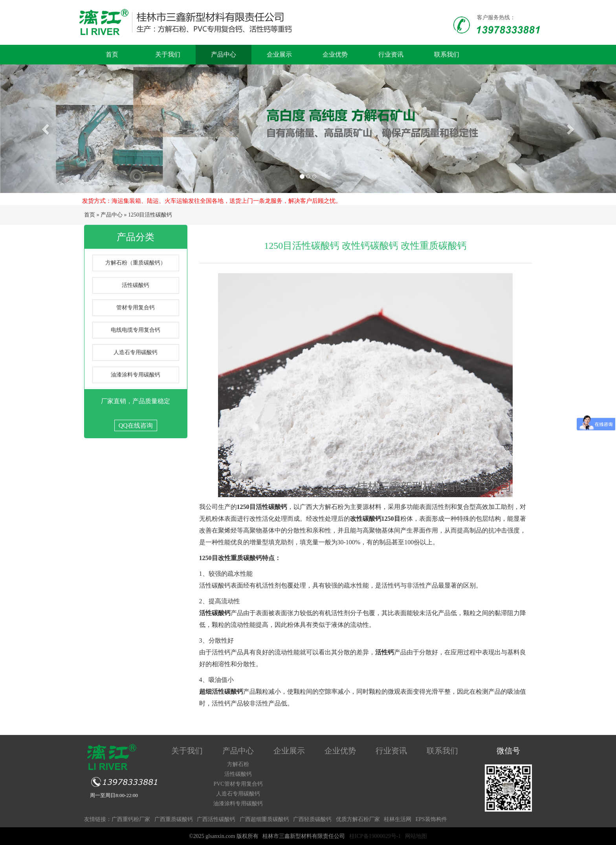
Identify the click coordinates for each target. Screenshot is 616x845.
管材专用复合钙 (136, 308)
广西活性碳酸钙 (216, 819)
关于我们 (168, 54)
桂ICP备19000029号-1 (375, 836)
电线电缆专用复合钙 (136, 330)
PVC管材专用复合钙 (238, 784)
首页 (112, 54)
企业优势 (335, 54)
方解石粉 (238, 764)
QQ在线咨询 (136, 425)
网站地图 (416, 836)
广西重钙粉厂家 (131, 819)
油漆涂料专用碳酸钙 (136, 375)
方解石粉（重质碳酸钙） (136, 263)
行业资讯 (391, 54)
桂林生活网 (398, 819)
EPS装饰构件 (431, 819)
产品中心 (224, 54)
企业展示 (279, 54)
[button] (46, 129)
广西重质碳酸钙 (174, 819)
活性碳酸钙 (136, 285)
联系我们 (447, 54)
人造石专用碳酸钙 (136, 352)
